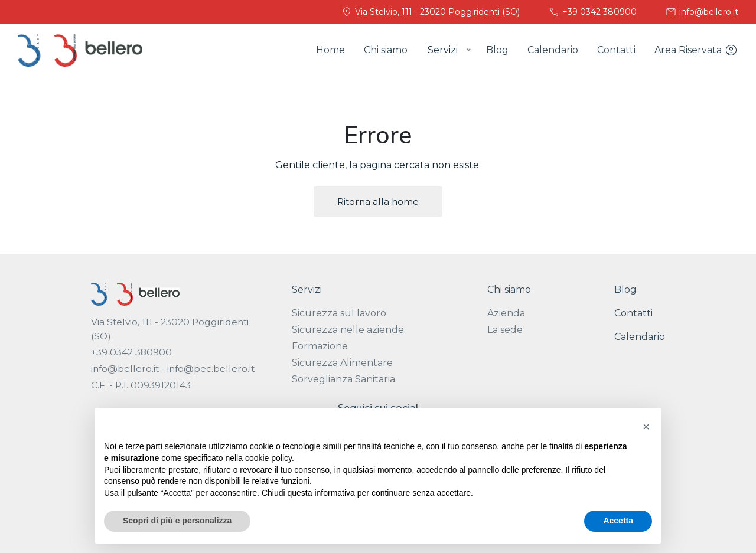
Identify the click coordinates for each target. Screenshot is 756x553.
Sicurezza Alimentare (342, 363)
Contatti (616, 50)
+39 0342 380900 (592, 12)
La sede (505, 330)
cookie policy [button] (268, 458)
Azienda (506, 313)
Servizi (307, 289)
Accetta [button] (618, 521)
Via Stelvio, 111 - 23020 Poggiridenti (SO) (430, 12)
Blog (497, 50)
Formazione (320, 346)
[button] (646, 427)
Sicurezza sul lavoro (339, 313)
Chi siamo (386, 50)
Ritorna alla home (378, 202)
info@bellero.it (702, 12)
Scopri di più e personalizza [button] (177, 521)
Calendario (553, 50)
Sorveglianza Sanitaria (343, 379)
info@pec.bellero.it (211, 369)
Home (330, 50)
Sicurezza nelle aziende (348, 330)
